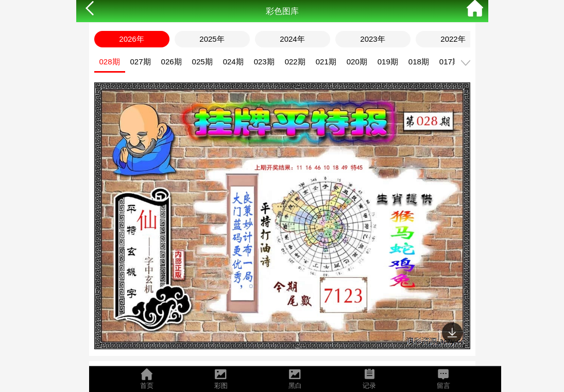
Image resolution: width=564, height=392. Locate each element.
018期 (419, 62)
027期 (141, 62)
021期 (326, 62)
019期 (388, 62)
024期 (233, 62)
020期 (357, 62)
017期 (450, 62)
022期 (295, 62)
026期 (172, 62)
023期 (264, 62)
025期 (202, 62)
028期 (110, 62)
